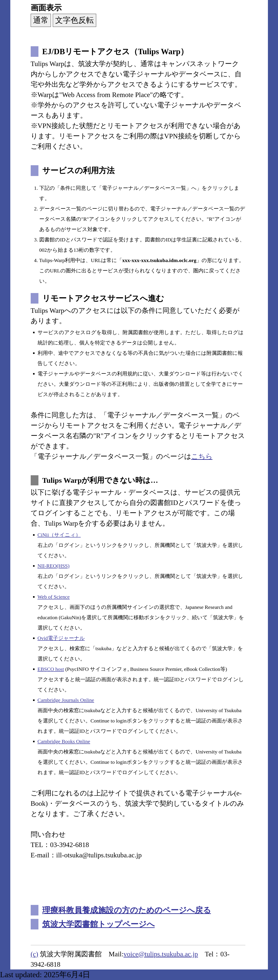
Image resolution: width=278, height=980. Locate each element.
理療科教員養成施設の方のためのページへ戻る (127, 910)
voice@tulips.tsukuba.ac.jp (161, 954)
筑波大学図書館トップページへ (99, 924)
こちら (202, 456)
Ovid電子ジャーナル (61, 638)
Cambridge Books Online (64, 741)
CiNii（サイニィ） (59, 535)
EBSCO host (51, 669)
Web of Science (54, 597)
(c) (35, 954)
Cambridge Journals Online (66, 700)
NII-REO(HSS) (54, 566)
